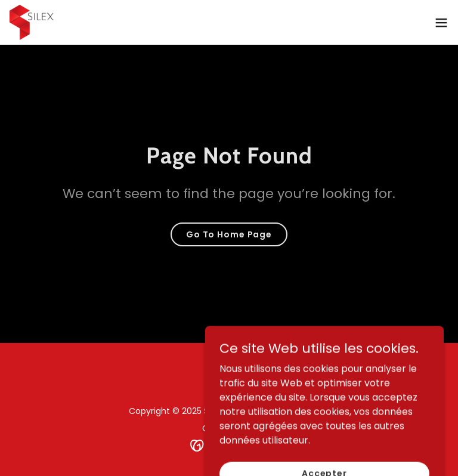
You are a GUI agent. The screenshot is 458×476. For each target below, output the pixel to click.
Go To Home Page (229, 234)
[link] (32, 22)
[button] (441, 23)
